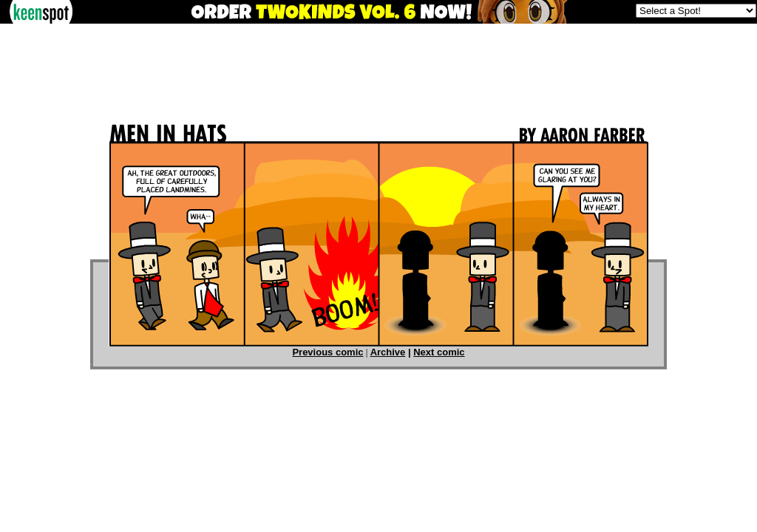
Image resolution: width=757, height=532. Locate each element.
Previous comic (327, 352)
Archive (388, 352)
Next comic (439, 352)
